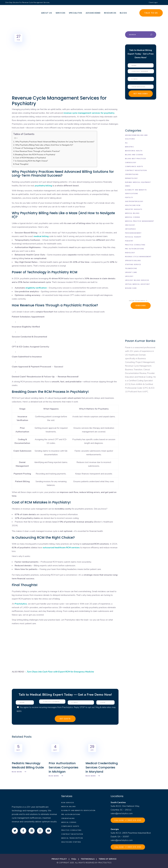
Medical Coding (133, 217)
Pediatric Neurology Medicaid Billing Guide (28, 765)
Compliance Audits (134, 166)
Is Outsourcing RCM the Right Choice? (32, 161)
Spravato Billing (133, 261)
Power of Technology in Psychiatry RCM (32, 148)
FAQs (74, 859)
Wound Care (131, 288)
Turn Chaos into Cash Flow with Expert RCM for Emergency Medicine (60, 672)
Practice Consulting (135, 245)
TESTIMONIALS (88, 859)
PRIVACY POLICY (59, 859)
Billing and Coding (134, 155)
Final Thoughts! (22, 164)
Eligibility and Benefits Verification (78, 810)
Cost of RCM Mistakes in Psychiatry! (31, 158)
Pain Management (133, 233)
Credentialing (132, 174)
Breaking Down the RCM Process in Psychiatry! (35, 154)
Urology (129, 276)
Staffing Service (133, 264)
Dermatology (131, 178)
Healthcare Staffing (71, 842)
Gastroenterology (134, 201)
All (126, 143)
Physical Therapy (133, 237)
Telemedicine (131, 268)
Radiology (130, 253)
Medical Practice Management (140, 221)
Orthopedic (131, 229)
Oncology (130, 225)
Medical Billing (132, 213)
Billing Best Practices (136, 159)
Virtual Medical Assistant (137, 284)
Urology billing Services (137, 280)
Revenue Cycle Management (138, 257)
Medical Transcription (72, 838)
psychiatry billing (43, 186)
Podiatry (129, 241)
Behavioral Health (134, 151)
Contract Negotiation (136, 170)
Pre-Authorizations (135, 249)
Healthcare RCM (133, 205)
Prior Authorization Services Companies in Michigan (64, 767)
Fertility (129, 197)
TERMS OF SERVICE (108, 859)
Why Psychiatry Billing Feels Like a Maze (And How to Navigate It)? (44, 145)
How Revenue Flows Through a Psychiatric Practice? (38, 151)
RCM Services (68, 803)
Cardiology (131, 163)
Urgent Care (131, 272)
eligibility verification (36, 288)
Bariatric (129, 147)
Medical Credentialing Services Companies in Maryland (102, 767)
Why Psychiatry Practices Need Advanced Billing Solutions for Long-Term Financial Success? (55, 142)
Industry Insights (134, 209)
